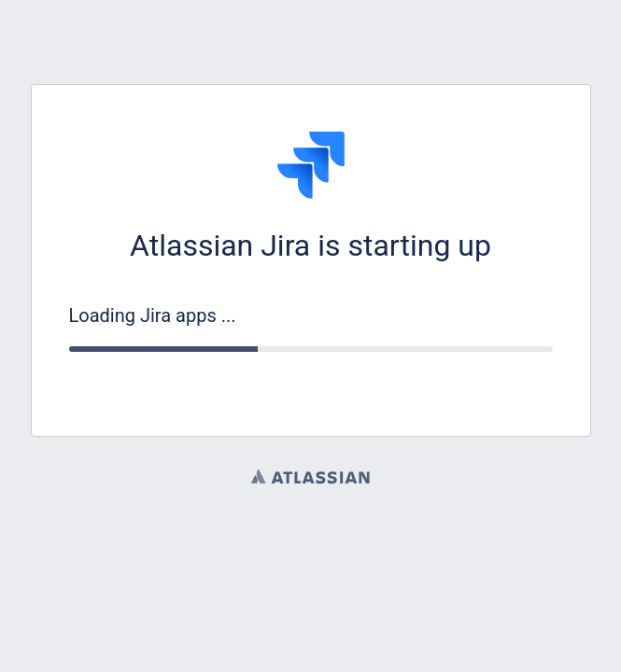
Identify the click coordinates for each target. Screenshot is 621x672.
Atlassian (310, 476)
